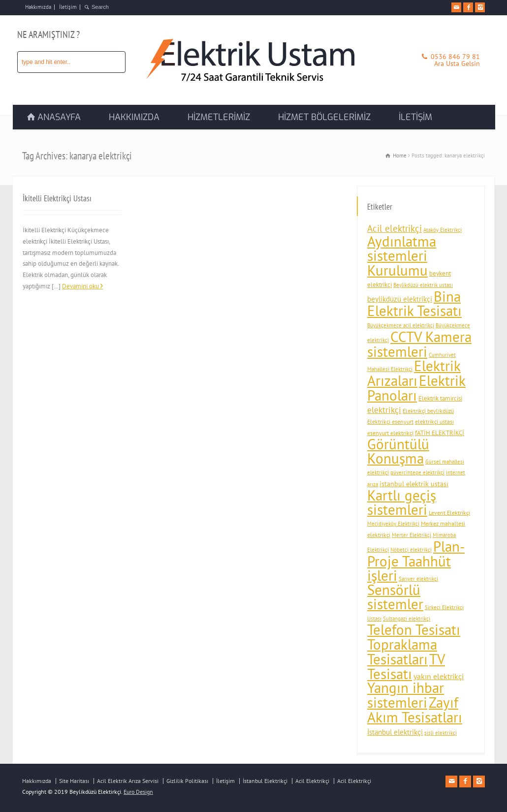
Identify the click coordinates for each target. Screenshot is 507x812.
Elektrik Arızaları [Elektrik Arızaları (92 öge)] (414, 373)
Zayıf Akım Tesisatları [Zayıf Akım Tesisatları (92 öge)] (415, 710)
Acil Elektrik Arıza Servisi (128, 781)
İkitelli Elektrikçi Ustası (57, 198)
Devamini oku (80, 286)
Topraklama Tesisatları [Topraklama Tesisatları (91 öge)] (402, 652)
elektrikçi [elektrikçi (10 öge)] (384, 410)
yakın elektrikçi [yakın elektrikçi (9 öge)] (439, 676)
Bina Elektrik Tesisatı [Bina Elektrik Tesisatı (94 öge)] (414, 304)
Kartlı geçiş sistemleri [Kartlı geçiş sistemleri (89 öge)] (402, 502)
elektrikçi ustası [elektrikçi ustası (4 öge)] (434, 422)
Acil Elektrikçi (312, 781)
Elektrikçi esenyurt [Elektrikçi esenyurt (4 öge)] (390, 422)
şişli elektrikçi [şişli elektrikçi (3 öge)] (441, 733)
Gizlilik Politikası (187, 781)
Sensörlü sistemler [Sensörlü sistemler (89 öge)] (395, 597)
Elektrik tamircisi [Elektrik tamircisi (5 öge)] (440, 398)
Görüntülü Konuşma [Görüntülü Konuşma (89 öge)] (398, 451)
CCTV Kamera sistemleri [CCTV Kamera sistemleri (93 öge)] (419, 344)
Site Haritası (74, 781)
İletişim (68, 7)
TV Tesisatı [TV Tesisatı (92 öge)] (406, 666)
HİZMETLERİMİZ (219, 117)
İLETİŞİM (415, 117)
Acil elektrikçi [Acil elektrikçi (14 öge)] (395, 228)
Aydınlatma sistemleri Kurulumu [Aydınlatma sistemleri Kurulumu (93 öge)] (402, 256)
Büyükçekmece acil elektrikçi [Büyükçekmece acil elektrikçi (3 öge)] (401, 325)
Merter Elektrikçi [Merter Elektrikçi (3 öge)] (412, 535)
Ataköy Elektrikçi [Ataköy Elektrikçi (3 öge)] (443, 230)
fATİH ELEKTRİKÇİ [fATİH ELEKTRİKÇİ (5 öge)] (440, 433)
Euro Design (138, 792)
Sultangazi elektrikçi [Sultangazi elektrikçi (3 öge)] (407, 619)
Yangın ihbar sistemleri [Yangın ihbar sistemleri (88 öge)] (406, 695)
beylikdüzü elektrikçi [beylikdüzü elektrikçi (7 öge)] (400, 299)
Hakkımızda (38, 7)
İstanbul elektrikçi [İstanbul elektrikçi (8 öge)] (395, 732)
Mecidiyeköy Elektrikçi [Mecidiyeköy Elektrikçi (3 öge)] (393, 524)
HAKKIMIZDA (134, 117)
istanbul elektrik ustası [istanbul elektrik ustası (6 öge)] (414, 484)
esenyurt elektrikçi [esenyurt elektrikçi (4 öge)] (390, 433)
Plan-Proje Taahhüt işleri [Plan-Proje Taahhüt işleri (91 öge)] (416, 561)
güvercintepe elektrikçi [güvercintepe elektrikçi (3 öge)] (417, 472)
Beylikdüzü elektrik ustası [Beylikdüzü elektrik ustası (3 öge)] (423, 285)
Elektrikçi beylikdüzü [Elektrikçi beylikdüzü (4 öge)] (428, 411)
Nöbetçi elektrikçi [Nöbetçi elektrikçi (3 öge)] (411, 550)
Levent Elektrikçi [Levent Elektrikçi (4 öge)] (449, 513)
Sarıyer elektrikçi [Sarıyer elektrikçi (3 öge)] (418, 579)
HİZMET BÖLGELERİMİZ (324, 117)
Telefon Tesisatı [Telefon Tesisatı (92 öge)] (414, 629)
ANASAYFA (59, 117)
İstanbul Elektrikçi (265, 781)
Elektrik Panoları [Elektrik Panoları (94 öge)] (416, 388)
